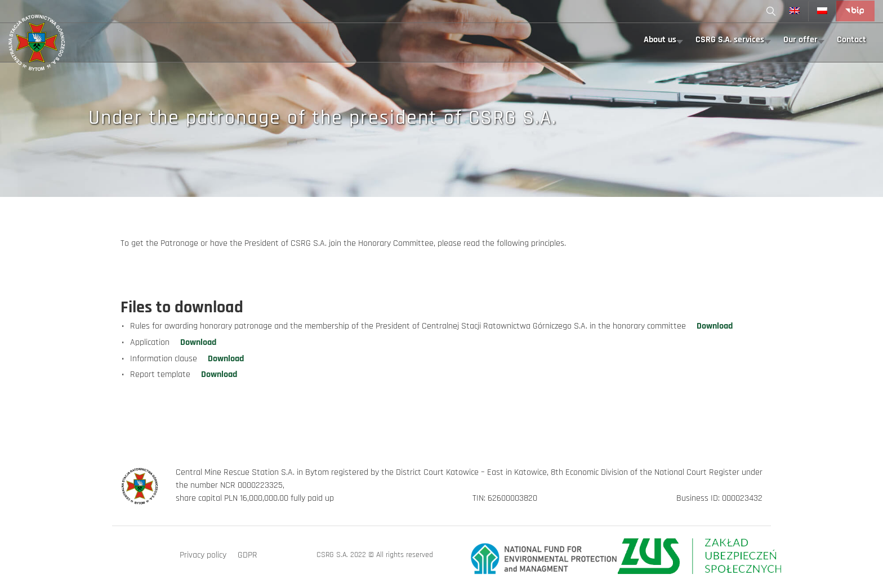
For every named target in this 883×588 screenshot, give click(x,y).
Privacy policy (203, 555)
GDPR (247, 555)
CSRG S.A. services (730, 40)
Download (715, 326)
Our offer (801, 40)
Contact (851, 40)
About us (660, 40)
